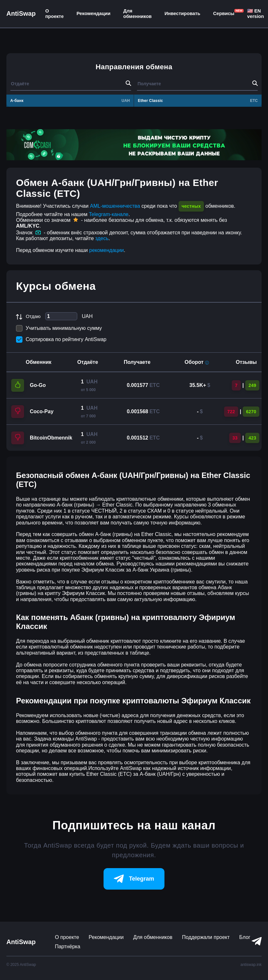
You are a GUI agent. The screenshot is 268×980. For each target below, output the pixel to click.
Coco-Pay (42, 411)
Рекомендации (94, 13)
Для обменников (138, 14)
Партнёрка (67, 946)
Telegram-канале (109, 214)
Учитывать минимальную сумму (59, 328)
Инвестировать (182, 13)
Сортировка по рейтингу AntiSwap (61, 339)
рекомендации (106, 250)
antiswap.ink (251, 965)
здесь (102, 238)
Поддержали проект (206, 937)
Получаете (137, 362)
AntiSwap (21, 13)
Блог (245, 937)
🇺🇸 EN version (255, 14)
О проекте (54, 14)
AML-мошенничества (115, 206)
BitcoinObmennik (51, 438)
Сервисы (224, 13)
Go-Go (38, 385)
